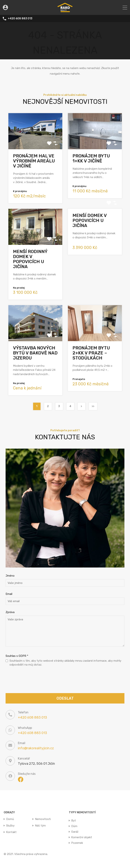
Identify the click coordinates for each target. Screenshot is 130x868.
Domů (10, 819)
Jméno (10, 576)
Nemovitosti (43, 819)
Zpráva (10, 612)
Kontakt (11, 832)
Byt (74, 821)
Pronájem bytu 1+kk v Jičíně (91, 158)
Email (9, 594)
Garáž (75, 832)
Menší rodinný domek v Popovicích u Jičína (30, 259)
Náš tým (40, 826)
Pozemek (77, 843)
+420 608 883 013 (20, 19)
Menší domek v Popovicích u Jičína (90, 220)
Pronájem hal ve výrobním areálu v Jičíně (34, 161)
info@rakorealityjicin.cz (36, 748)
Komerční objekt (82, 837)
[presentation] (34, 680)
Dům (74, 826)
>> (93, 406)
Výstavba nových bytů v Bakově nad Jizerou (35, 353)
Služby (10, 826)
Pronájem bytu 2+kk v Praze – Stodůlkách (91, 353)
